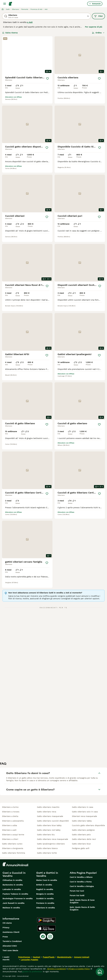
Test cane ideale (10, 950)
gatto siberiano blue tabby (49, 825)
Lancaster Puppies (29, 960)
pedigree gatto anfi (81, 848)
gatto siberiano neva (47, 812)
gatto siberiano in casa (82, 807)
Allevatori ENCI (10, 946)
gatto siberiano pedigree (83, 830)
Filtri (98, 16)
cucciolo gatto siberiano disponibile (88, 825)
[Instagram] (50, 936)
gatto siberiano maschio (48, 807)
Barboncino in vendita (13, 885)
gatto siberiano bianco (47, 848)
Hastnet (36, 957)
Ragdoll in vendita (45, 889)
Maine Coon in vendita (47, 880)
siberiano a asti (9, 830)
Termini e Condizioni (12, 941)
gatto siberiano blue (81, 844)
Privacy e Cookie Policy (79, 969)
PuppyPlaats (49, 957)
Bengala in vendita (45, 894)
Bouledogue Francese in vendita (18, 899)
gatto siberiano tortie (47, 853)
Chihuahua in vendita (12, 880)
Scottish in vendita (45, 899)
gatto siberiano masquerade (50, 816)
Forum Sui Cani (77, 891)
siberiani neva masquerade (84, 816)
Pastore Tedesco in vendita (15, 894)
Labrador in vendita (12, 889)
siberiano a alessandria (13, 821)
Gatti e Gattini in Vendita (47, 874)
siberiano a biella (10, 816)
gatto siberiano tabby (82, 821)
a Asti (30, 22)
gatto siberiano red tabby (49, 830)
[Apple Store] (46, 928)
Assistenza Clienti (11, 932)
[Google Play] (46, 920)
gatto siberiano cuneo (12, 844)
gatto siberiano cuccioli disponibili (53, 821)
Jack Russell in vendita (14, 903)
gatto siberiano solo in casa (85, 812)
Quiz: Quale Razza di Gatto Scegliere (82, 908)
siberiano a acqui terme (13, 835)
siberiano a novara (11, 812)
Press (5, 937)
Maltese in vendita (11, 908)
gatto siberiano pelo (81, 835)
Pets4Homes (24, 957)
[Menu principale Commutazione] (5, 4)
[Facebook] (43, 936)
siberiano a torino (10, 807)
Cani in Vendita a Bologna (82, 886)
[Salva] (47, 79)
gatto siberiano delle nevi (84, 839)
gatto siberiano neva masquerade (53, 839)
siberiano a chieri (10, 839)
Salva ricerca (10, 33)
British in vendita (44, 885)
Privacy (6, 928)
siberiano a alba (9, 825)
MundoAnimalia (64, 957)
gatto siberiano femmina (14, 853)
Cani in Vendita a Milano (81, 877)
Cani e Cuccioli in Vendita (14, 874)
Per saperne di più (94, 27)
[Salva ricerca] (100, 972)
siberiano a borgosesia (13, 848)
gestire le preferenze (32, 972)
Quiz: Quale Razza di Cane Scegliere (82, 901)
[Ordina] (98, 33)
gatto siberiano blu (46, 835)
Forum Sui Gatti (77, 895)
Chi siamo (7, 923)
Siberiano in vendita (46, 908)
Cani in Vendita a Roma (81, 882)
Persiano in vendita (45, 903)
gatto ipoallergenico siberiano (51, 844)
